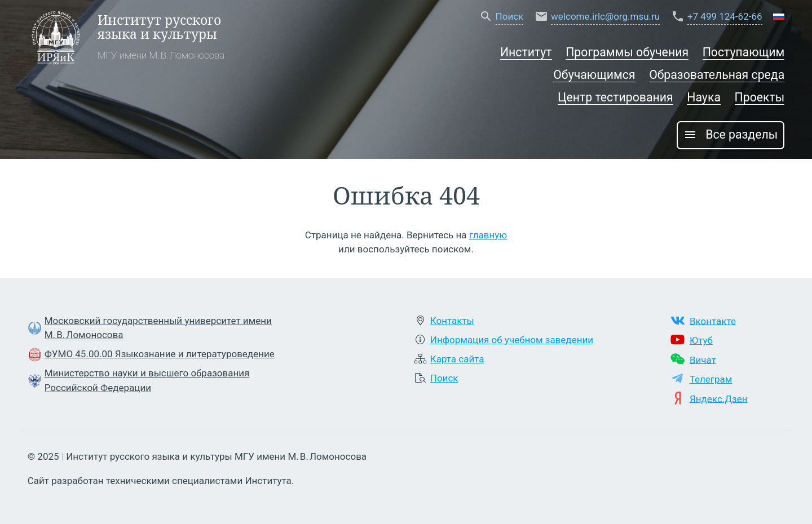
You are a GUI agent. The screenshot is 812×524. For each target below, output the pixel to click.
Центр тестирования (615, 97)
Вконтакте (713, 321)
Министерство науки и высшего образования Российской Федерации (147, 380)
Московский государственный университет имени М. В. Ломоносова (158, 328)
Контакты (452, 321)
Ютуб (701, 340)
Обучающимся (594, 75)
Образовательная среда (717, 75)
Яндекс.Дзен (719, 398)
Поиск (444, 378)
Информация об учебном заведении (512, 340)
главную (488, 235)
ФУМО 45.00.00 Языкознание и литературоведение (160, 354)
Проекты (760, 97)
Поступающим (744, 52)
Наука (704, 97)
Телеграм (711, 379)
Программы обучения (627, 52)
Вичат (703, 359)
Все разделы (731, 135)
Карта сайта (457, 359)
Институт (526, 52)
